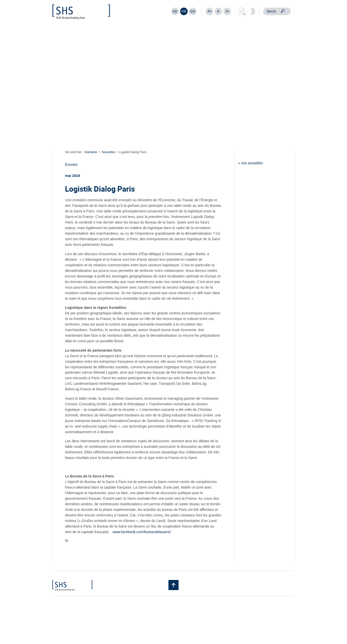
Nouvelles (109, 152)
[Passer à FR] (184, 11)
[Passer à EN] (193, 11)
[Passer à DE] (175, 11)
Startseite (91, 152)
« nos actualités (251, 163)
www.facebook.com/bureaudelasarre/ (142, 532)
